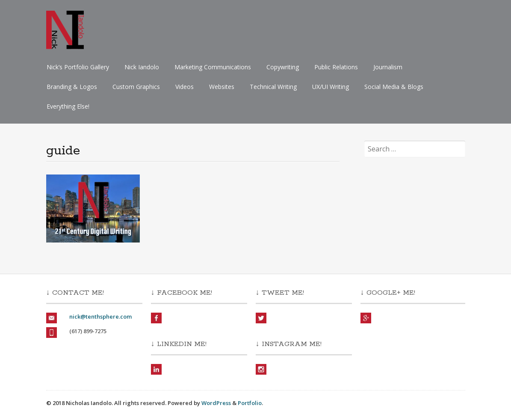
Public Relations (336, 67)
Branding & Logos (72, 87)
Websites (222, 87)
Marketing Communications (213, 67)
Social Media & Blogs (394, 87)
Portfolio (250, 403)
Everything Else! (68, 106)
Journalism (388, 67)
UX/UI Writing (331, 87)
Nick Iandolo (142, 67)
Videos (185, 87)
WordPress (216, 403)
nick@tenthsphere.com (100, 316)
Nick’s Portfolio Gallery (78, 67)
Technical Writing (273, 87)
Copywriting (283, 67)
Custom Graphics (136, 87)
